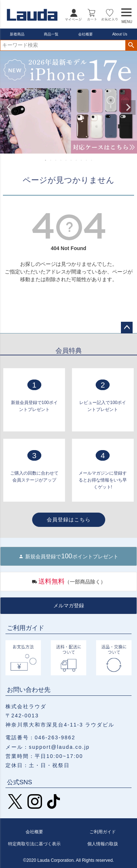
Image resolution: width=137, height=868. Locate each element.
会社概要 (85, 34)
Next (128, 107)
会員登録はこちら (69, 520)
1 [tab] (46, 160)
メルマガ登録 (69, 605)
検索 (131, 45)
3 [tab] (56, 160)
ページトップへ (127, 328)
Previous (9, 107)
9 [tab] (87, 160)
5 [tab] (66, 160)
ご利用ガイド (103, 832)
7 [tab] (77, 160)
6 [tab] (72, 160)
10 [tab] (92, 160)
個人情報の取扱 (103, 844)
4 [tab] (61, 160)
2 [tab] (51, 160)
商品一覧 (51, 34)
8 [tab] (82, 160)
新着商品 (17, 34)
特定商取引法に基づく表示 (34, 844)
